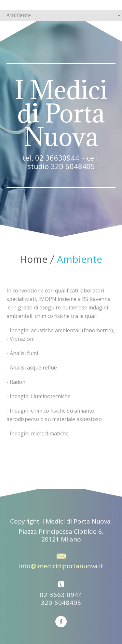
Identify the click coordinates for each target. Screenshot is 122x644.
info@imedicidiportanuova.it (61, 566)
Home (34, 259)
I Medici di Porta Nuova (61, 113)
